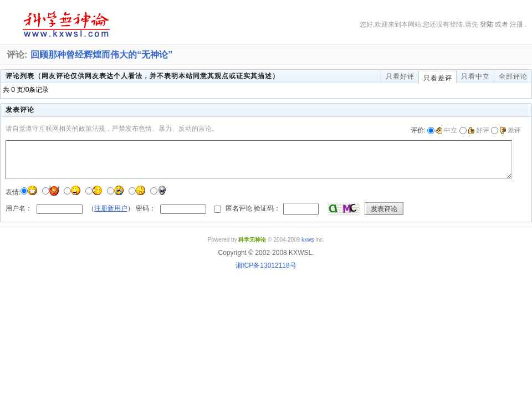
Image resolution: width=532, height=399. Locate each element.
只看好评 (400, 76)
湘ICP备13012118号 (266, 265)
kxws (308, 240)
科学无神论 (64, 24)
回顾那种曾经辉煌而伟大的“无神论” (101, 55)
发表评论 (384, 209)
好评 (479, 130)
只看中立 (475, 76)
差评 (510, 130)
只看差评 (438, 78)
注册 (516, 24)
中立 (446, 130)
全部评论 (513, 76)
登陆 (487, 24)
